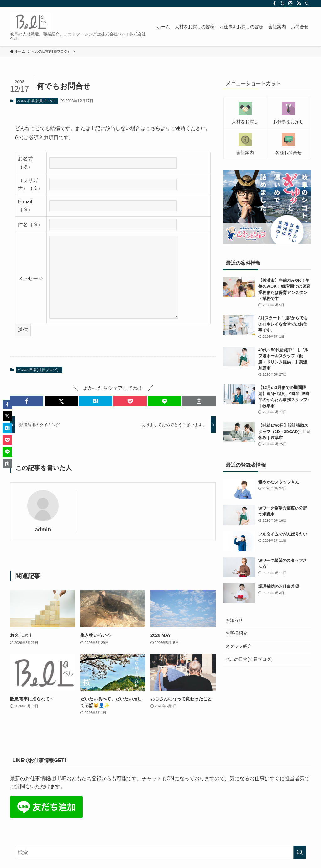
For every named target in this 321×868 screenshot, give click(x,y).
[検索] (307, 3)
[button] (27, 401)
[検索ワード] (160, 852)
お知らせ (234, 620)
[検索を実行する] (300, 852)
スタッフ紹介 (239, 646)
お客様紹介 (236, 633)
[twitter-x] (282, 3)
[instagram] (291, 3)
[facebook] (274, 3)
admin (43, 530)
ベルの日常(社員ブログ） (37, 101)
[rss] (299, 3)
